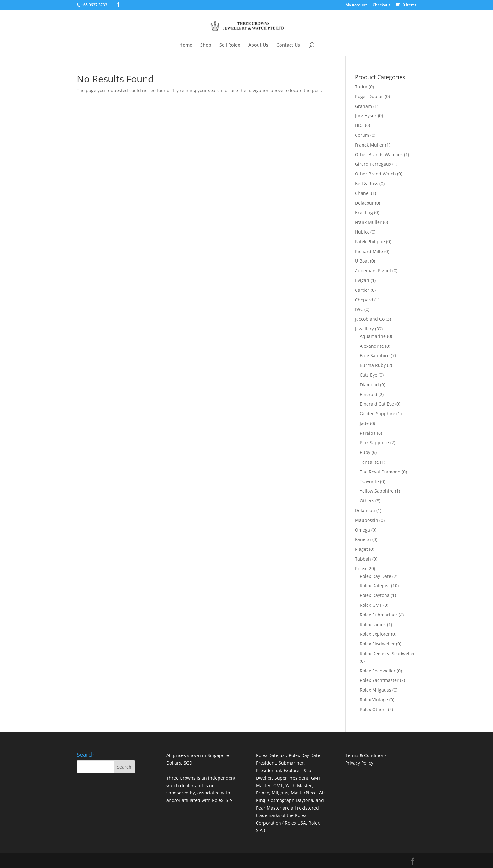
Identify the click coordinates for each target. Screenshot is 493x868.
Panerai (363, 539)
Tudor (361, 87)
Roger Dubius (369, 96)
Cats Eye (368, 375)
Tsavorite (369, 481)
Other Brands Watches (379, 155)
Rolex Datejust (375, 586)
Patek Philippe (370, 242)
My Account (356, 5)
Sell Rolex (230, 45)
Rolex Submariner (379, 615)
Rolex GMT (371, 605)
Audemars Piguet (373, 271)
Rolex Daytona (375, 595)
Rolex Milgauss (375, 690)
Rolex (361, 569)
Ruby (365, 452)
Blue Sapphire (375, 355)
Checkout (381, 5)
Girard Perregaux (373, 164)
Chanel (362, 193)
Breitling (364, 212)
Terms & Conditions (366, 755)
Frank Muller (368, 222)
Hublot (362, 232)
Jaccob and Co (370, 319)
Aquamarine (373, 336)
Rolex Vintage (374, 700)
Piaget (361, 549)
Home (186, 45)
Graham (363, 106)
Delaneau (365, 510)
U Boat (362, 261)
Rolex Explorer (375, 634)
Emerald (368, 394)
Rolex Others (373, 709)
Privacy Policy (359, 763)
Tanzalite (369, 462)
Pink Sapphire (374, 442)
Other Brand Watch (375, 174)
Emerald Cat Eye (377, 404)
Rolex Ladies (373, 625)
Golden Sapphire (377, 414)
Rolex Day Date (375, 576)
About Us (258, 45)
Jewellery (364, 329)
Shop (206, 45)
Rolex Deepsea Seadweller (387, 653)
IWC (359, 309)
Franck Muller (369, 145)
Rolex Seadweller (378, 671)
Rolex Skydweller (377, 644)
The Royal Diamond (380, 472)
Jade (364, 423)
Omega (363, 530)
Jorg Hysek (366, 116)
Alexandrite (372, 346)
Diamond (369, 385)
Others (367, 501)
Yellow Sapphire (377, 491)
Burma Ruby (373, 365)
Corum (362, 135)
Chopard (364, 300)
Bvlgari (362, 280)
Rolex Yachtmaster (379, 680)
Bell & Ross (367, 183)
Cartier (362, 290)
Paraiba (368, 433)
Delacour (364, 203)
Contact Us (288, 45)
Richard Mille (369, 251)
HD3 (359, 125)
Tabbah (363, 559)
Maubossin (367, 520)
